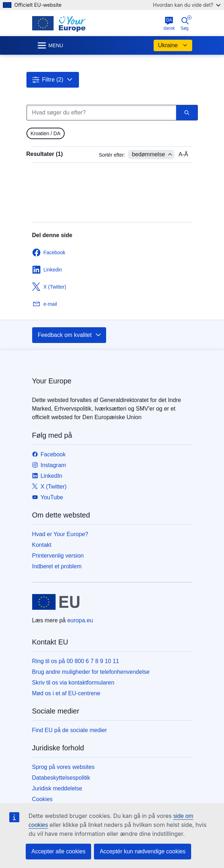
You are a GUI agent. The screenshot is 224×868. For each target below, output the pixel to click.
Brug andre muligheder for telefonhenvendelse (91, 672)
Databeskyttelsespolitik (61, 778)
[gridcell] (46, 133)
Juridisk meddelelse (57, 788)
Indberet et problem (57, 566)
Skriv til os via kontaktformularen (73, 683)
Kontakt (42, 545)
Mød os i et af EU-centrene (66, 693)
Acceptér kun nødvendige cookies (143, 851)
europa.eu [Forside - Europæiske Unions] (80, 620)
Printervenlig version (58, 556)
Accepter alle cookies (58, 851)
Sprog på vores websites (63, 767)
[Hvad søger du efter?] (101, 113)
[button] (53, 80)
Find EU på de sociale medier (70, 730)
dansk (169, 24)
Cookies (43, 799)
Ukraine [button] (173, 45)
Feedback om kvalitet (70, 335)
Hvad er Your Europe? (60, 534)
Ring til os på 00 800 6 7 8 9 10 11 (76, 661)
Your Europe (52, 381)
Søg (186, 23)
